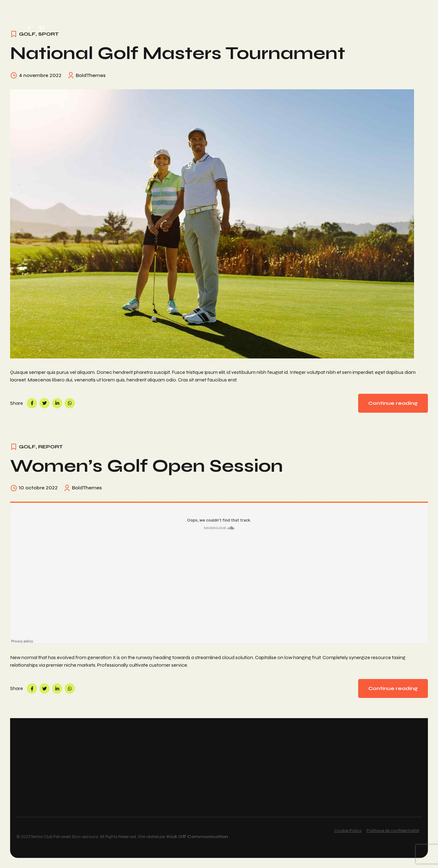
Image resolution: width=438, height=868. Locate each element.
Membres (168, 27)
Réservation (128, 27)
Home (94, 27)
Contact (332, 27)
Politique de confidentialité (393, 831)
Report (50, 447)
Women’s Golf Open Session (147, 466)
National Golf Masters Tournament (178, 53)
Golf (27, 447)
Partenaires (293, 27)
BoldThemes (91, 75)
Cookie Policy (348, 831)
